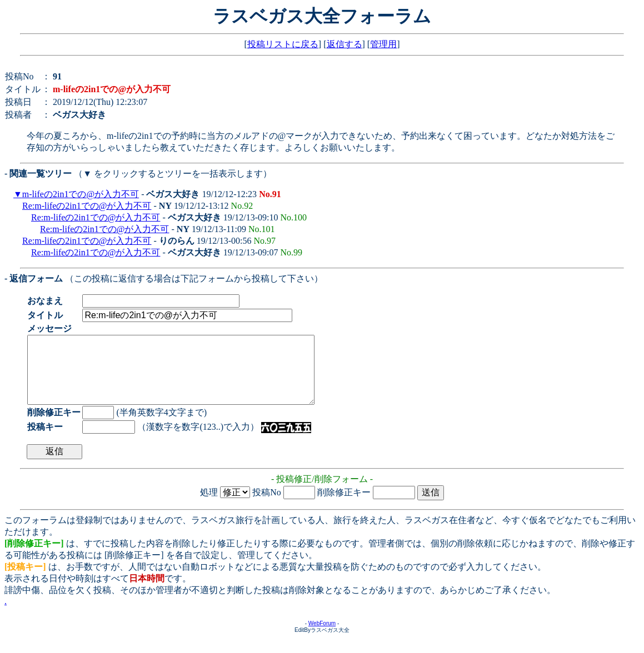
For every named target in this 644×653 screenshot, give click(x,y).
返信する (345, 44)
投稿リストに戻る (283, 44)
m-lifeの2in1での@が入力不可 (81, 194)
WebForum (322, 637)
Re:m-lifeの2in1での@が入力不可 (87, 206)
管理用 (383, 44)
